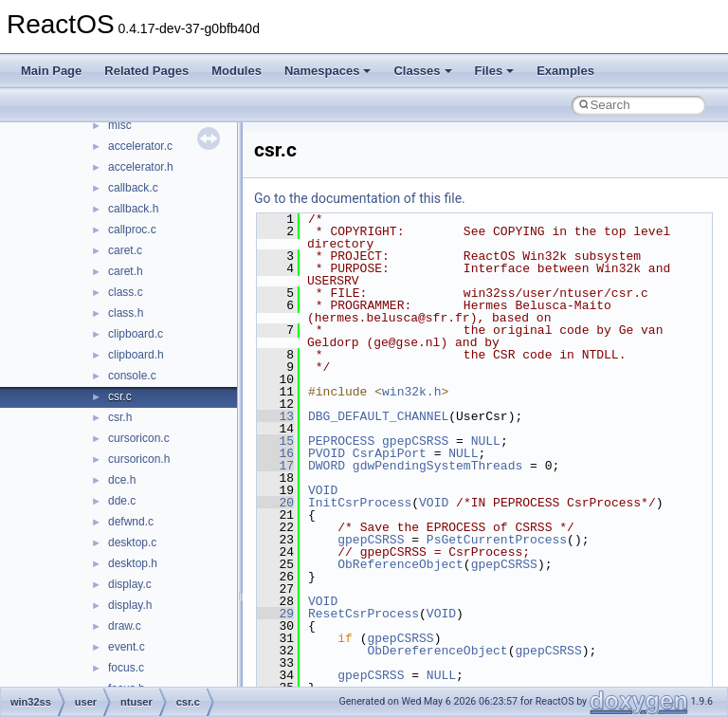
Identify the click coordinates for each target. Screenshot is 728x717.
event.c (127, 647)
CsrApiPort (390, 453)
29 (275, 614)
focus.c (126, 668)
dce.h (122, 480)
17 (275, 466)
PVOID (327, 453)
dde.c (122, 501)
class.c (126, 292)
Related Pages (146, 71)
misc (120, 125)
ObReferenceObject (400, 564)
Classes (422, 71)
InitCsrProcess (360, 503)
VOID (323, 490)
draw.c (125, 626)
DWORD (327, 466)
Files (495, 71)
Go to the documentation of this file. (360, 198)
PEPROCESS (341, 441)
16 (275, 453)
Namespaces (328, 71)
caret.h (126, 271)
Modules (237, 71)
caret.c (125, 250)
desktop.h (133, 563)
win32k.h (411, 392)
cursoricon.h (139, 459)
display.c (130, 584)
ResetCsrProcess (364, 614)
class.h (126, 313)
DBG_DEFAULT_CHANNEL (378, 416)
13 (275, 416)
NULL (486, 441)
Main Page (51, 71)
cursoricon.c (139, 438)
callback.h (133, 209)
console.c (132, 376)
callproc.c (132, 230)
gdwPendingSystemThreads (437, 466)
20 (275, 503)
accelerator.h (141, 167)
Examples (565, 71)
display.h (130, 605)
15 (275, 441)
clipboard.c (136, 334)
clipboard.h (136, 355)
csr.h (120, 417)
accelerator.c (140, 146)
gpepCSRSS (415, 441)
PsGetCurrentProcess (497, 540)
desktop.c (132, 542)
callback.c (133, 188)
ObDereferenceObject (437, 651)
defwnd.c (131, 522)
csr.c (120, 396)
